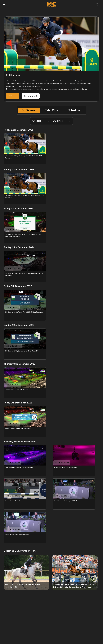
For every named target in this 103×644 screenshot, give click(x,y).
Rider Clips (51, 110)
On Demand (29, 110)
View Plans (13, 96)
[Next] (96, 572)
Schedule (74, 110)
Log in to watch (31, 96)
